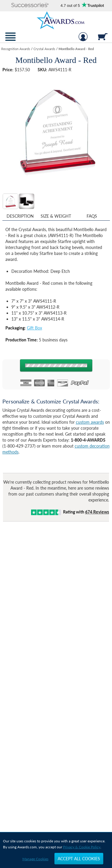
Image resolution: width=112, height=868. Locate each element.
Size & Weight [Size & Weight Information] (56, 216)
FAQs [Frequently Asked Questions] (92, 216)
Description (20, 216)
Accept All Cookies (79, 859)
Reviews (97, 512)
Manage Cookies (35, 859)
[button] (30, 6)
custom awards (90, 422)
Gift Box (34, 328)
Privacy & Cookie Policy (82, 847)
